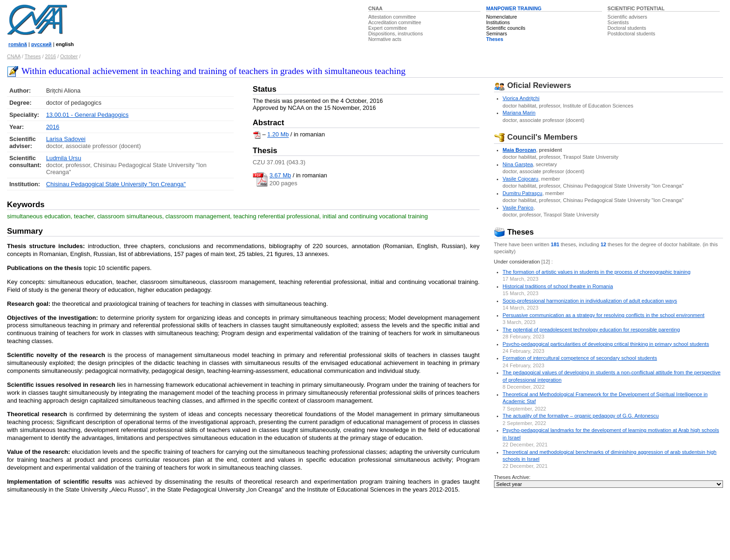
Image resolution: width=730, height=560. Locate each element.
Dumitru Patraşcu (523, 193)
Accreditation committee (395, 22)
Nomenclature (501, 17)
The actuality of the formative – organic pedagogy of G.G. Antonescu (581, 416)
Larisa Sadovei (66, 139)
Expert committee (388, 28)
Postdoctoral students (631, 34)
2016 (51, 56)
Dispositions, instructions (395, 34)
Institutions (498, 22)
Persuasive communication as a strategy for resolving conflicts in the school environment (604, 315)
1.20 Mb (278, 135)
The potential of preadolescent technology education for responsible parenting (591, 330)
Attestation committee (392, 17)
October (69, 56)
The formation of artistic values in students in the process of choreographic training (597, 272)
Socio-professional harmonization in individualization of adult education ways (590, 301)
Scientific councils (506, 28)
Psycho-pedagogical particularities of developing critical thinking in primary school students (606, 344)
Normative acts (385, 39)
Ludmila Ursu (64, 158)
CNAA (375, 8)
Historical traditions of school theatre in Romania (558, 286)
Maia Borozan (520, 150)
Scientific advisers (627, 17)
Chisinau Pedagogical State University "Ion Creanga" (116, 184)
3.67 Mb (280, 175)
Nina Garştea (518, 164)
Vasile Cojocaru (521, 179)
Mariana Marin (519, 113)
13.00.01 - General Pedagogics (87, 115)
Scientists (618, 22)
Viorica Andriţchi (521, 98)
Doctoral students (627, 28)
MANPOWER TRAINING (514, 8)
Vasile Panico (518, 208)
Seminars (497, 34)
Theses (495, 39)
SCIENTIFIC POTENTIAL (636, 8)
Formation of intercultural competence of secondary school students (580, 358)
